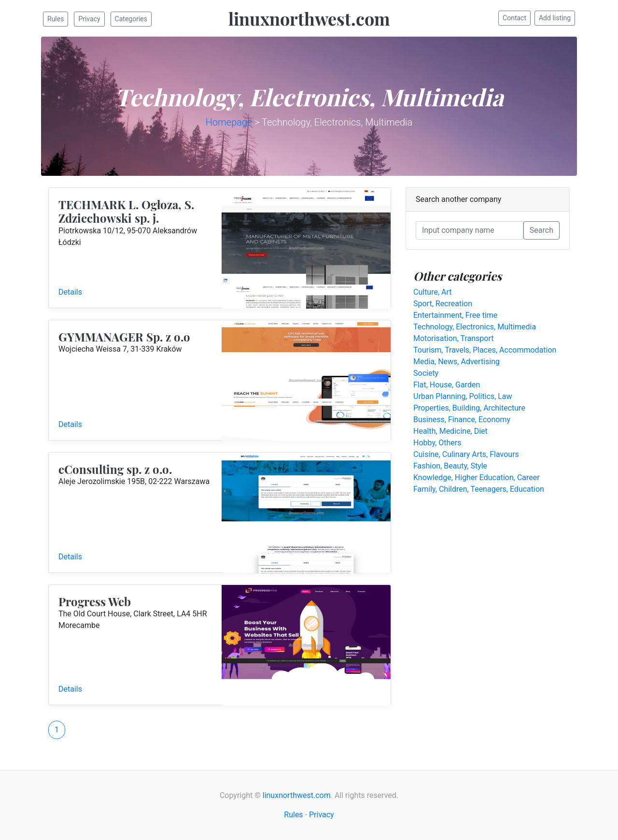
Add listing (555, 18)
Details (70, 292)
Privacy (89, 19)
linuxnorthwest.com (309, 18)
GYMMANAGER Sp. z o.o (124, 337)
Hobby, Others (437, 443)
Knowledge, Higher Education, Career (477, 477)
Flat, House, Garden (447, 385)
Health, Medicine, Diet (450, 431)
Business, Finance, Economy (462, 420)
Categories (131, 19)
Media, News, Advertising (456, 362)
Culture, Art (433, 292)
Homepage (229, 122)
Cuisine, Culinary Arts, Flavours (466, 454)
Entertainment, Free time (455, 315)
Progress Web (95, 601)
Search (541, 230)
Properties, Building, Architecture (469, 408)
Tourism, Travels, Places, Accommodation (485, 350)
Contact (514, 18)
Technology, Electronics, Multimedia (475, 327)
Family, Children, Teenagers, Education (479, 489)
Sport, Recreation (443, 304)
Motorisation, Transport (453, 338)
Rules (56, 19)
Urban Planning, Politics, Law (463, 396)
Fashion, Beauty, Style (450, 466)
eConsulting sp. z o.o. (115, 469)
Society (426, 373)
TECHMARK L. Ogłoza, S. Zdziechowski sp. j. (126, 211)
